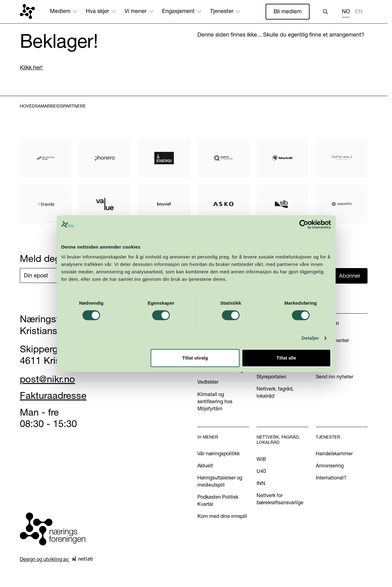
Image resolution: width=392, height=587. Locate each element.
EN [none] (359, 11)
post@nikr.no (47, 379)
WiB (261, 459)
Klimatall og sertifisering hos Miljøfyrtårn (215, 401)
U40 (261, 471)
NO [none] (346, 11)
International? (331, 478)
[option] (359, 12)
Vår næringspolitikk (218, 453)
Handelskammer (334, 453)
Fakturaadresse (53, 395)
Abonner (350, 276)
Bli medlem (288, 11)
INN (261, 483)
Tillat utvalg (195, 371)
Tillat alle (288, 371)
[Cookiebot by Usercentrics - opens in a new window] (306, 238)
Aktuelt (205, 466)
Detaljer (313, 352)
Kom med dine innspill (222, 516)
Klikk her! (31, 67)
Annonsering (330, 466)
